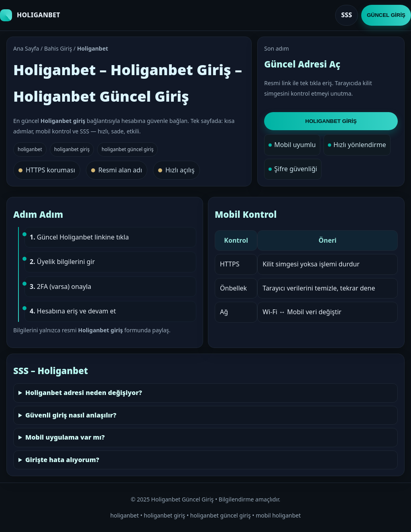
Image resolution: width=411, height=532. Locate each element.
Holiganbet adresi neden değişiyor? (84, 393)
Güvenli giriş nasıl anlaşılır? (71, 415)
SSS (347, 15)
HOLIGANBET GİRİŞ (331, 121)
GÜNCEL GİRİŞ (386, 15)
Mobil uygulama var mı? (65, 437)
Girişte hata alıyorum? (62, 460)
